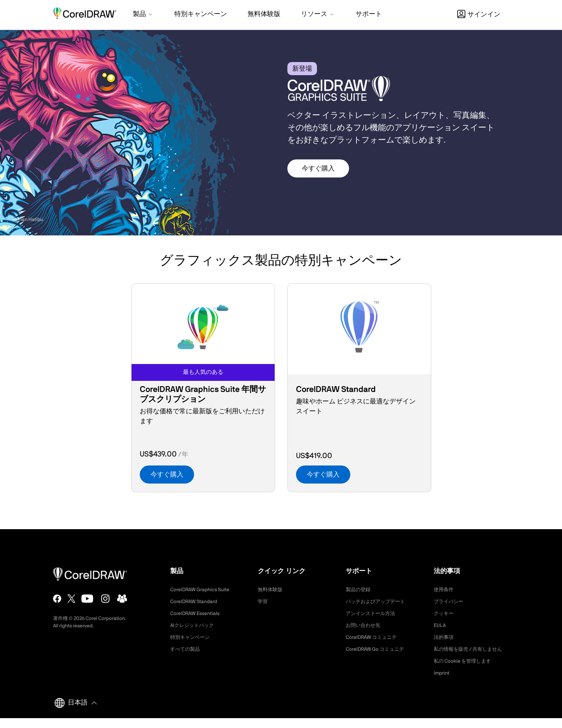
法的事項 (445, 637)
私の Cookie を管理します (467, 671)
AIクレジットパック (196, 625)
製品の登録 (360, 590)
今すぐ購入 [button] (318, 168)
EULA (441, 625)
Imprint (443, 683)
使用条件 (445, 590)
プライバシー (451, 601)
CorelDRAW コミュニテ (376, 637)
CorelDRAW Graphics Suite (205, 590)
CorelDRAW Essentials (199, 613)
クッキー (445, 613)
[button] (143, 15)
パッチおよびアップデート (380, 601)
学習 (264, 601)
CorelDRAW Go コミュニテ (380, 649)
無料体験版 (272, 590)
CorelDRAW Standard (198, 601)
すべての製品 (187, 649)
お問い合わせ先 (366, 625)
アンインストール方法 (375, 613)
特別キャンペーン (193, 637)
